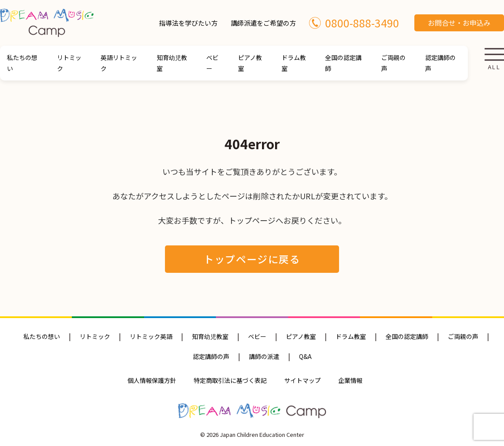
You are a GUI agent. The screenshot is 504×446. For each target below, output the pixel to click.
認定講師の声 (440, 63)
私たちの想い (22, 63)
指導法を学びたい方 (188, 23)
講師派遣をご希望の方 (263, 23)
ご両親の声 (393, 63)
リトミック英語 (151, 336)
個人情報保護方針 (152, 380)
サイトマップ (302, 380)
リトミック (69, 63)
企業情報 (350, 380)
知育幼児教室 (172, 63)
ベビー (212, 63)
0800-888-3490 (354, 23)
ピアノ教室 (250, 63)
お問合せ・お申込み (459, 23)
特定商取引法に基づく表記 (230, 380)
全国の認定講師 (343, 63)
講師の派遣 (264, 356)
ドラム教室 (294, 63)
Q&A (305, 356)
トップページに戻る (252, 259)
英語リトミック (119, 63)
